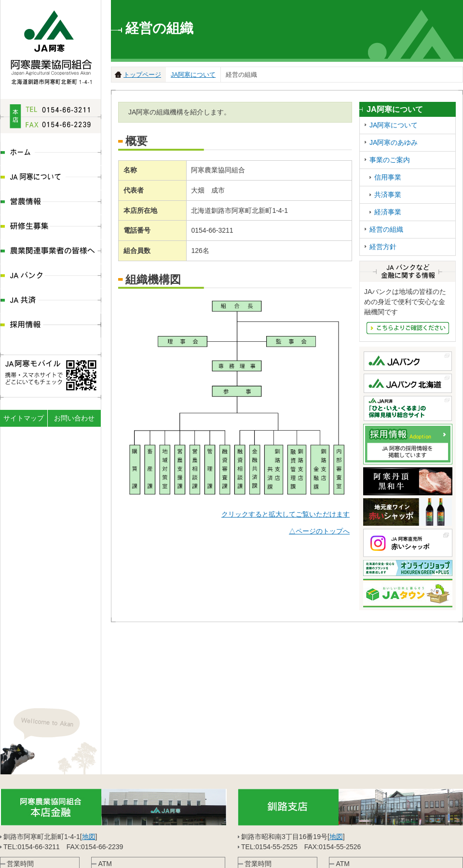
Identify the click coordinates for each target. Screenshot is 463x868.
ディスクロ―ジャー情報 (167, 856)
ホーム (51, 153)
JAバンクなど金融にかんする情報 (408, 328)
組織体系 (109, 856)
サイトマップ (24, 418)
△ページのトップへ (319, 531)
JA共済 (51, 301)
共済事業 (388, 195)
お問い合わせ (74, 418)
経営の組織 (386, 229)
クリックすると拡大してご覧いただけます (286, 514)
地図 (89, 764)
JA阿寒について (51, 178)
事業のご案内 (390, 160)
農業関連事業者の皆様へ (51, 252)
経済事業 (388, 212)
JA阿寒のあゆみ (394, 142)
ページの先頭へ (455, 837)
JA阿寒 (51, 45)
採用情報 (51, 326)
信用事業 (388, 177)
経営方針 (383, 247)
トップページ (142, 75)
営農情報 (51, 203)
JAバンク (51, 276)
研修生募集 (51, 227)
